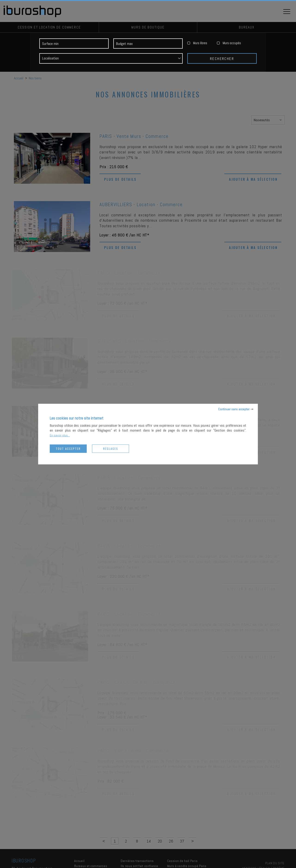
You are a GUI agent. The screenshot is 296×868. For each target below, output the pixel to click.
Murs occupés (232, 44)
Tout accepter (68, 448)
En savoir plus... (60, 435)
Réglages (111, 448)
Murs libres (200, 44)
